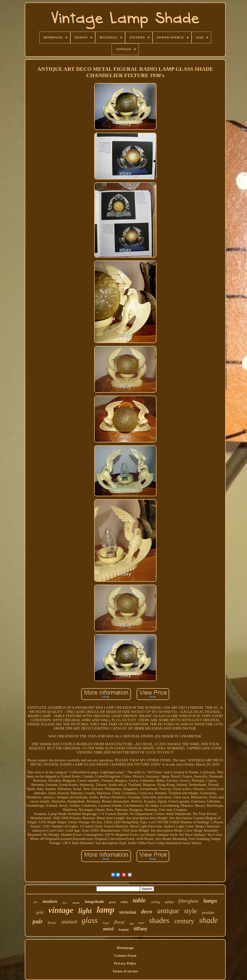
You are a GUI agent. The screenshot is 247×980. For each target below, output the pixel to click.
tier (35, 902)
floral (119, 922)
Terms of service (125, 971)
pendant (208, 913)
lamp (105, 910)
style (190, 911)
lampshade (94, 902)
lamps (210, 901)
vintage (61, 910)
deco (147, 911)
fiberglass (188, 901)
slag (132, 924)
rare (141, 923)
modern (50, 901)
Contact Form (125, 956)
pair (38, 921)
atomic (76, 903)
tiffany (140, 929)
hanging (123, 930)
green (112, 902)
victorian (128, 912)
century (184, 921)
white (169, 902)
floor (65, 903)
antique (168, 911)
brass (52, 923)
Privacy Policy (125, 963)
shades (159, 920)
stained (69, 922)
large (106, 923)
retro (124, 902)
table (139, 900)
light (85, 911)
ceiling (155, 902)
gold (40, 912)
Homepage (125, 948)
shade (208, 920)
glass (90, 920)
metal (108, 929)
